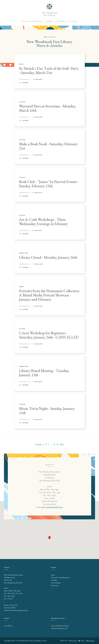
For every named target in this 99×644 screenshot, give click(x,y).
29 (54, 444)
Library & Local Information (32, 21)
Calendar (49, 21)
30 (57, 444)
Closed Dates (8, 626)
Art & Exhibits (60, 21)
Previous (39, 444)
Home (53, 575)
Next (62, 444)
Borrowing (73, 21)
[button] (49, 538)
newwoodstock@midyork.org (52, 507)
